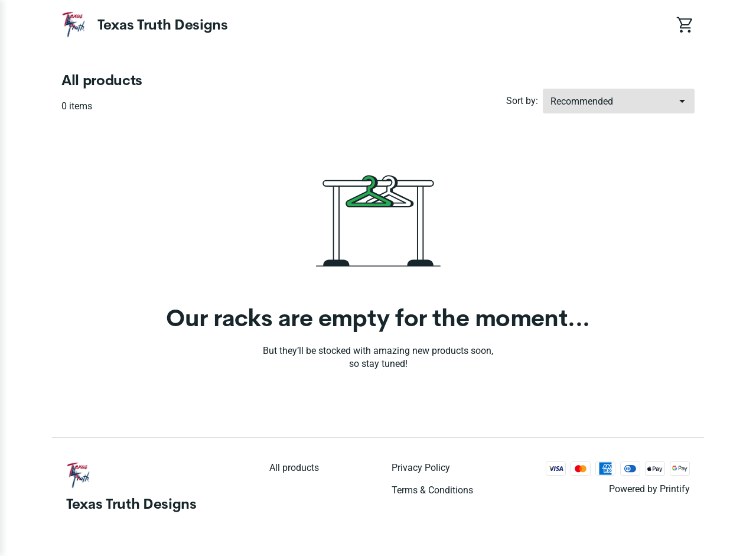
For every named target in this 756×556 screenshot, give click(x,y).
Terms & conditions (432, 490)
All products (294, 468)
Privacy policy (421, 468)
